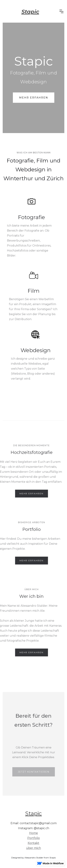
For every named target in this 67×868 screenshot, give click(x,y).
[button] (61, 11)
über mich (33, 848)
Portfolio (34, 838)
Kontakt (33, 843)
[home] (30, 11)
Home (33, 833)
